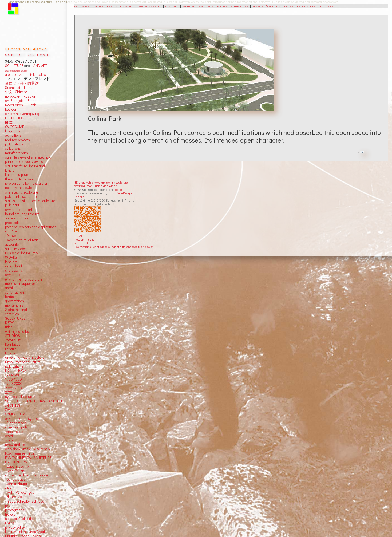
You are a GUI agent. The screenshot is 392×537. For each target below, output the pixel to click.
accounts (326, 6)
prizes (10, 506)
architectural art (17, 218)
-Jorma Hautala (17, 484)
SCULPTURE (14, 66)
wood (9, 436)
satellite (11, 249)
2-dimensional (16, 310)
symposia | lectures (20, 397)
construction (15, 292)
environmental (150, 6)
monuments (14, 305)
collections (13, 148)
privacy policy (15, 527)
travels (10, 514)
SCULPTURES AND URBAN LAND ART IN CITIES (34, 403)
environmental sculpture (24, 279)
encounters (306, 6)
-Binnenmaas (16, 423)
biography (13, 131)
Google (118, 190)
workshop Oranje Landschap (27, 449)
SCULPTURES (15, 318)
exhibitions (239, 6)
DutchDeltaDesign (120, 193)
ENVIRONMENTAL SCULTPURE (28, 458)
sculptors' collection (20, 519)
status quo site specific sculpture (30, 201)
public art (12, 205)
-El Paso (11, 231)
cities (289, 6)
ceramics (12, 314)
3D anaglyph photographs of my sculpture (101, 182)
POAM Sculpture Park (22, 253)
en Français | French (22, 101)
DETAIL (11, 323)
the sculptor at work (20, 179)
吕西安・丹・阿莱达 (22, 83)
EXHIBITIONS (16, 370)
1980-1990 (13, 379)
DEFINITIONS (16, 118)
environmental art (19, 210)
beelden (11, 109)
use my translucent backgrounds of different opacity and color (114, 247)
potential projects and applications (31, 227)
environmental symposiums (26, 418)
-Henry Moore (16, 497)
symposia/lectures (266, 6)
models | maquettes (20, 283)
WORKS (11, 257)
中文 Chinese (16, 92)
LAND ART (39, 66)
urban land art (16, 266)
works (86, 6)
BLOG (9, 123)
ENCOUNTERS (16, 462)
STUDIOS (13, 336)
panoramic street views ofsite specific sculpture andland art (25, 166)
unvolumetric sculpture (23, 362)
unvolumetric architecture (25, 357)
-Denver (11, 236)
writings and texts (19, 331)
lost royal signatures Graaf (25, 532)
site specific (125, 6)
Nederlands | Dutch (21, 105)
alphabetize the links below (26, 74)
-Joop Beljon (15, 471)
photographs (15, 510)
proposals (12, 223)
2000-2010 (13, 388)
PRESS (10, 523)
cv (76, 6)
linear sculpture (17, 175)
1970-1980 (13, 375)
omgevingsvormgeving (22, 114)
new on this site (84, 240)
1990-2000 (14, 384)
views (22, 249)
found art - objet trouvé (22, 214)
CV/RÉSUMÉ (15, 127)
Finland (11, 353)
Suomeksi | (14, 88)
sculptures (103, 6)
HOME (79, 236)
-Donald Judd (15, 479)
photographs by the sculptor (26, 183)
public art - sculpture (21, 196)
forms (9, 297)
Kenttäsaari (14, 344)
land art (172, 6)
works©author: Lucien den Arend (96, 186)
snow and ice (15, 445)
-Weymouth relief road (22, 240)
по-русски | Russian (21, 96)
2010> (10, 392)
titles (9, 327)
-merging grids (16, 427)
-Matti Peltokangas (20, 492)
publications (217, 6)
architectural (193, 6)
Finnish (29, 88)
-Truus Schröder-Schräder (25, 501)
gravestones (15, 301)
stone (9, 440)
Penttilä (79, 197)
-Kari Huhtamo (17, 488)
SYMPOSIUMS (16, 414)
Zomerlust (13, 340)
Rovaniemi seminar (20, 453)
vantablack (81, 243)
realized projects (17, 140)
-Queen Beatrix (17, 466)
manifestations (17, 153)
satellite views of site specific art (29, 157)
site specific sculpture (22, 192)
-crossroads (14, 432)
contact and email (27, 54)
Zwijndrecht (14, 410)
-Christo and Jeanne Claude (27, 475)
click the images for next (16, 71)
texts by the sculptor (20, 188)
